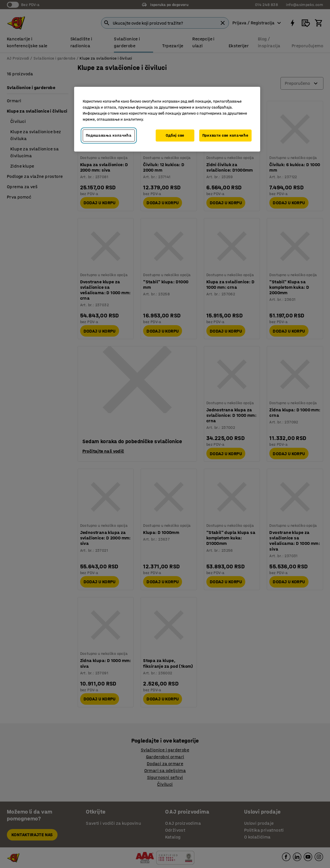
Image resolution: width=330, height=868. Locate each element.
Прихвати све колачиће (225, 135)
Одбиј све (175, 135)
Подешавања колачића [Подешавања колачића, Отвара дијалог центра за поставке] (109, 135)
